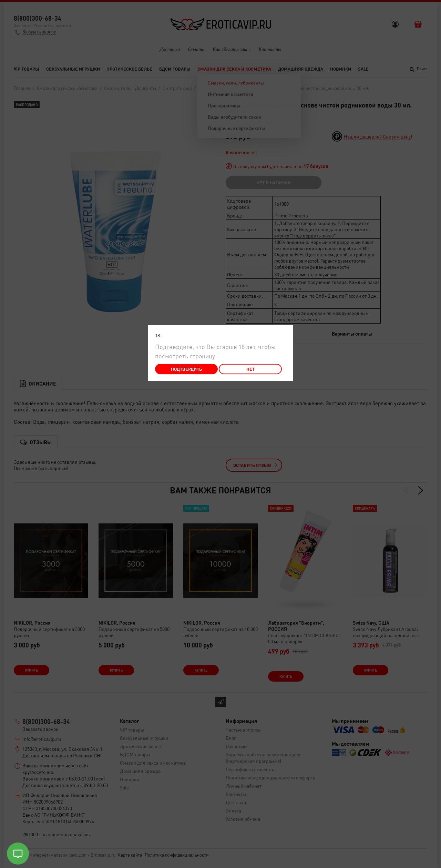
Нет (250, 369)
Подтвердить (186, 369)
